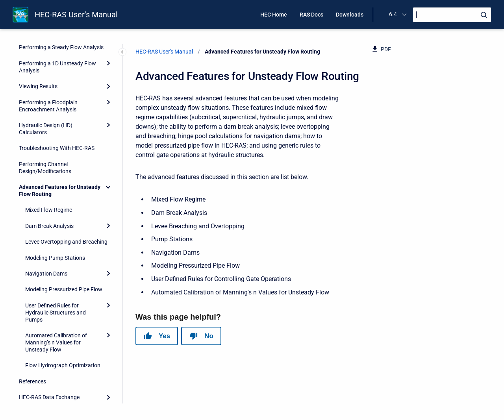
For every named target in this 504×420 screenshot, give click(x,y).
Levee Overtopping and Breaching (66, 192)
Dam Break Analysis (49, 176)
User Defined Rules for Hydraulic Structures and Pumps (56, 263)
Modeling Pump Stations (55, 208)
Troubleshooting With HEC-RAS (57, 98)
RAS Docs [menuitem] (311, 15)
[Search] (452, 15)
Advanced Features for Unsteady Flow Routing (60, 141)
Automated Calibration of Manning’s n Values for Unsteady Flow (56, 293)
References (32, 332)
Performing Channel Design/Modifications (45, 118)
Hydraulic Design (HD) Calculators (46, 79)
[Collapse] (108, 137)
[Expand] (108, 52)
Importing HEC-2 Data (46, 379)
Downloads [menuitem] (350, 15)
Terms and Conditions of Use (54, 395)
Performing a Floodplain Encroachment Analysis (48, 56)
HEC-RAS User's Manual (76, 15)
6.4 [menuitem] (393, 14)
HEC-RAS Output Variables (51, 364)
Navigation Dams (46, 224)
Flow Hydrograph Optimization (63, 316)
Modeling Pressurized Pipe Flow (64, 240)
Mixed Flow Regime (49, 160)
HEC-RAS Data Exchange (49, 348)
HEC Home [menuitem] (274, 15)
